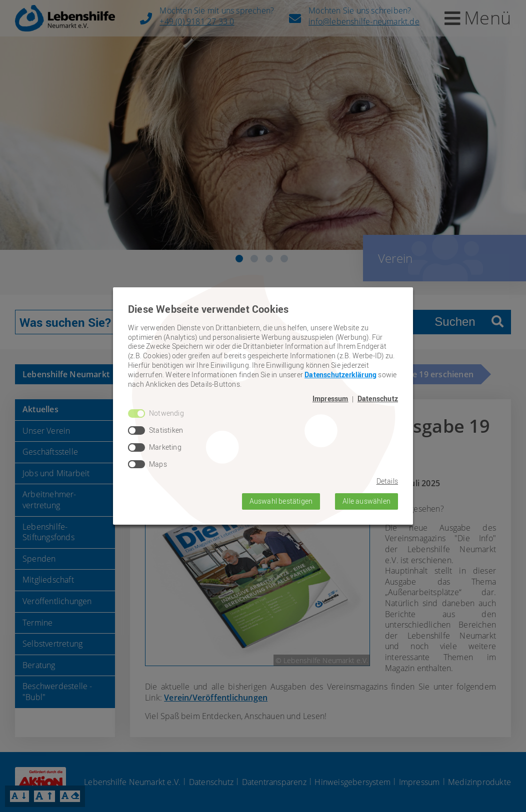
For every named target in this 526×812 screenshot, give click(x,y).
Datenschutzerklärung (340, 375)
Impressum (330, 399)
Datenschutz (378, 399)
